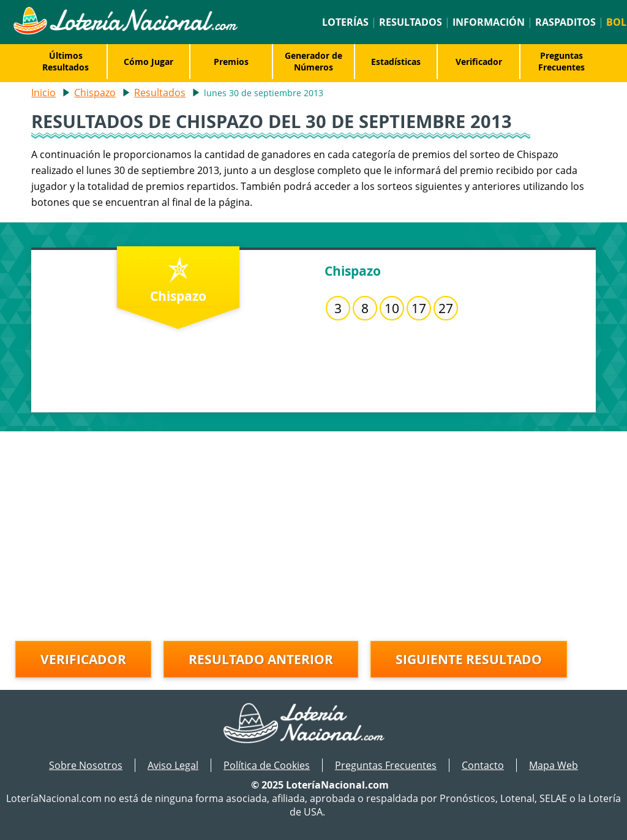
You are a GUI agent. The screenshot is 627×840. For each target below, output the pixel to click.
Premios (231, 62)
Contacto (483, 765)
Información (489, 22)
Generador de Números (313, 61)
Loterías (345, 22)
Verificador (479, 62)
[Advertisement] (313, 517)
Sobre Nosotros (86, 765)
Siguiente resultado (469, 659)
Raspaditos (565, 22)
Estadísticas (396, 62)
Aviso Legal (173, 765)
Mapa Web (554, 765)
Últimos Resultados (66, 61)
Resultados (411, 22)
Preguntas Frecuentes (561, 61)
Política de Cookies (267, 765)
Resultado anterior (261, 659)
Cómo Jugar (148, 62)
